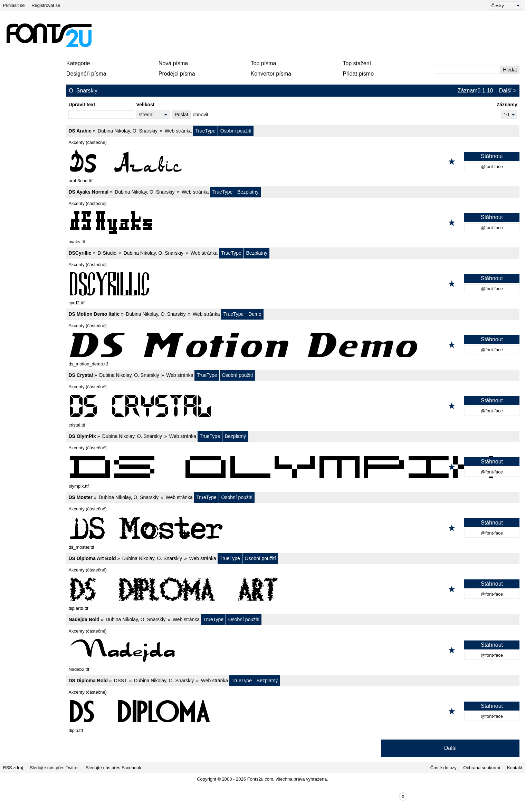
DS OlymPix (82, 436)
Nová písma (173, 63)
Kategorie (78, 63)
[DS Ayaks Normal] (293, 223)
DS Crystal (81, 375)
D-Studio (107, 253)
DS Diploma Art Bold (92, 558)
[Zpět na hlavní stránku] (49, 35)
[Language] (505, 6)
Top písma (264, 63)
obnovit (201, 115)
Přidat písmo (358, 74)
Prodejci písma (177, 74)
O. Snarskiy (145, 131)
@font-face (492, 167)
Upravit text (82, 105)
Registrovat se (46, 5)
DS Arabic (80, 131)
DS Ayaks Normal (88, 192)
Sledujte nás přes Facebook (113, 768)
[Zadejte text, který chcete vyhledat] (468, 70)
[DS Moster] (293, 528)
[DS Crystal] (293, 406)
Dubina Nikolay (114, 131)
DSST (120, 681)
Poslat (182, 115)
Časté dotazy (443, 768)
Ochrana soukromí (482, 768)
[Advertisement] (265, 35)
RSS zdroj (13, 768)
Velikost (146, 105)
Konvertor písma (271, 74)
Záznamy (507, 105)
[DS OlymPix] (293, 467)
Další (505, 91)
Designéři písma (86, 74)
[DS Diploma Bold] (293, 711)
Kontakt (515, 768)
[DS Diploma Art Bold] (293, 589)
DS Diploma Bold (88, 681)
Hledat (510, 70)
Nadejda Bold (84, 619)
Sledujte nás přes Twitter (54, 768)
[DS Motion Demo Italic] (293, 345)
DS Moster (80, 497)
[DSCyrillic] (293, 284)
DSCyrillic (80, 253)
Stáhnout (492, 156)
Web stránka (178, 131)
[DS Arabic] (293, 162)
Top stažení (357, 63)
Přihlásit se (14, 5)
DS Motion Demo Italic (94, 314)
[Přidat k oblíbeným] (452, 162)
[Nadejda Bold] (293, 650)
